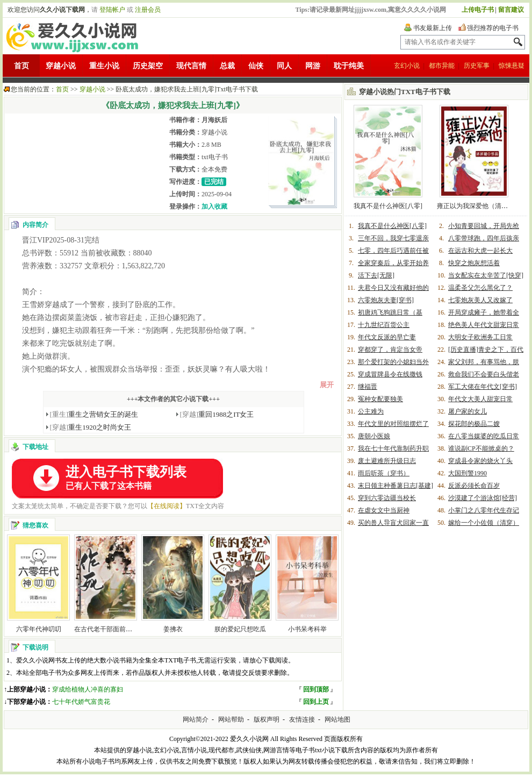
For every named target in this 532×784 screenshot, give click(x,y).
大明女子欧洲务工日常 (480, 337)
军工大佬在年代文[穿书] (483, 387)
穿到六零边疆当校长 (387, 498)
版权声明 (267, 719)
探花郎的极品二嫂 (474, 424)
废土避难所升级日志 (387, 461)
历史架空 (148, 66)
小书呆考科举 (307, 629)
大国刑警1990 (468, 473)
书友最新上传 (433, 28)
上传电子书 (478, 10)
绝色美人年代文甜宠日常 (484, 325)
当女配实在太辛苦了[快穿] (486, 275)
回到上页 (316, 702)
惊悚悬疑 (512, 66)
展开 (327, 385)
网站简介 (196, 719)
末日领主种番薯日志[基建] (396, 486)
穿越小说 (61, 66)
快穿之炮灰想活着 (474, 263)
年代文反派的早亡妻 (387, 337)
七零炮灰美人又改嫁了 (480, 300)
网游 (313, 66)
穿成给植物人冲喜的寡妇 (88, 689)
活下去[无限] (376, 275)
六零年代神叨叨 (39, 629)
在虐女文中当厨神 (384, 510)
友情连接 (302, 719)
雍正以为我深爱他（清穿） (476, 206)
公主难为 (371, 411)
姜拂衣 (173, 629)
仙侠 (256, 66)
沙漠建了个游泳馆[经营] (483, 498)
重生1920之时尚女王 (91, 427)
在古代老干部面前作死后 (110, 629)
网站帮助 (231, 719)
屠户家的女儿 (468, 411)
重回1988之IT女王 (217, 414)
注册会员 (148, 10)
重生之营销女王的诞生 (94, 414)
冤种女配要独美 (380, 399)
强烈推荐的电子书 (493, 28)
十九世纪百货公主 (384, 325)
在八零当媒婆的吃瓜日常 (484, 436)
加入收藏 (214, 206)
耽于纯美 (349, 66)
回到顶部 (316, 689)
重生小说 (104, 66)
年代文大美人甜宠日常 (480, 399)
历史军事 (477, 66)
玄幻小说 (407, 66)
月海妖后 (214, 120)
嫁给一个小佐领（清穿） (484, 523)
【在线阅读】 (167, 506)
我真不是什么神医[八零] (388, 206)
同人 (284, 66)
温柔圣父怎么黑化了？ (480, 288)
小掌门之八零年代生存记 (484, 510)
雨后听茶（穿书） (384, 473)
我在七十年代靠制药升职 (393, 448)
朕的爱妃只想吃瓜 (240, 629)
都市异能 (442, 66)
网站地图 (337, 719)
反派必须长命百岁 (474, 486)
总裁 (227, 66)
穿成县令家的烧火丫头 (480, 461)
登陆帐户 (112, 10)
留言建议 (511, 10)
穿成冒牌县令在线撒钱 (390, 374)
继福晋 (368, 387)
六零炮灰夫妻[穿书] (386, 300)
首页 (21, 66)
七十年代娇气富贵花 (81, 702)
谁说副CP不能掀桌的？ (481, 448)
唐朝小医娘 (374, 436)
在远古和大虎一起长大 (480, 251)
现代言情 (191, 66)
